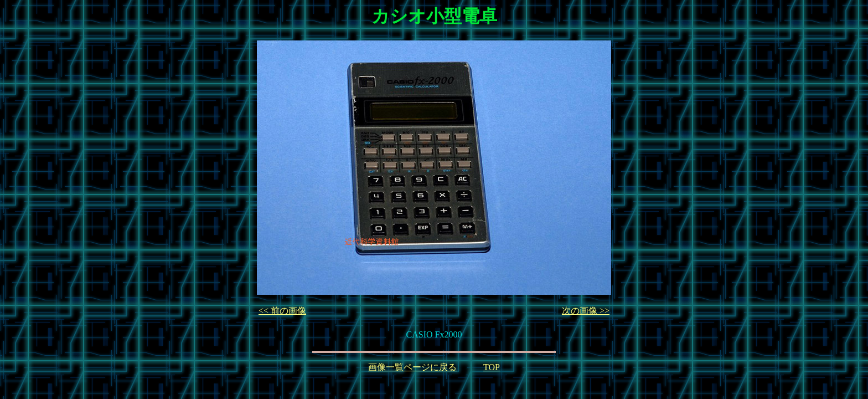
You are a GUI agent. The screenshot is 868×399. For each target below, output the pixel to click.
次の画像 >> (586, 311)
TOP (492, 367)
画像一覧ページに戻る (412, 367)
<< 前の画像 (282, 311)
